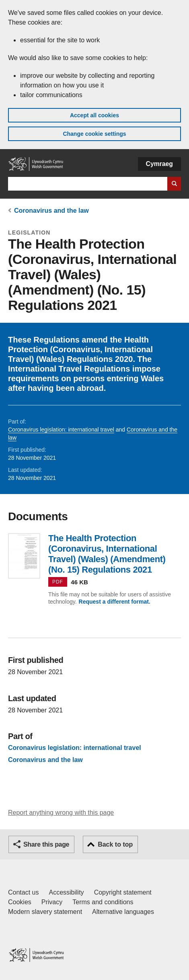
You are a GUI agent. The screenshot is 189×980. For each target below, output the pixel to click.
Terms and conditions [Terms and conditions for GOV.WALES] (103, 902)
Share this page (46, 844)
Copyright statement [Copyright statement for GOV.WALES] (123, 892)
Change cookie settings (94, 134)
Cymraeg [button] (159, 164)
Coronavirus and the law (51, 211)
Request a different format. (115, 602)
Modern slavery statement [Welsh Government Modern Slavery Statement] (45, 912)
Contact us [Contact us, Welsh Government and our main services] (23, 892)
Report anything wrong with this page (61, 813)
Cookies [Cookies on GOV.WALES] (20, 902)
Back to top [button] (115, 844)
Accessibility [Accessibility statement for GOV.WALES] (66, 892)
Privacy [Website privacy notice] (52, 902)
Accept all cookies (94, 115)
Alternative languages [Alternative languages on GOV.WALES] (123, 912)
